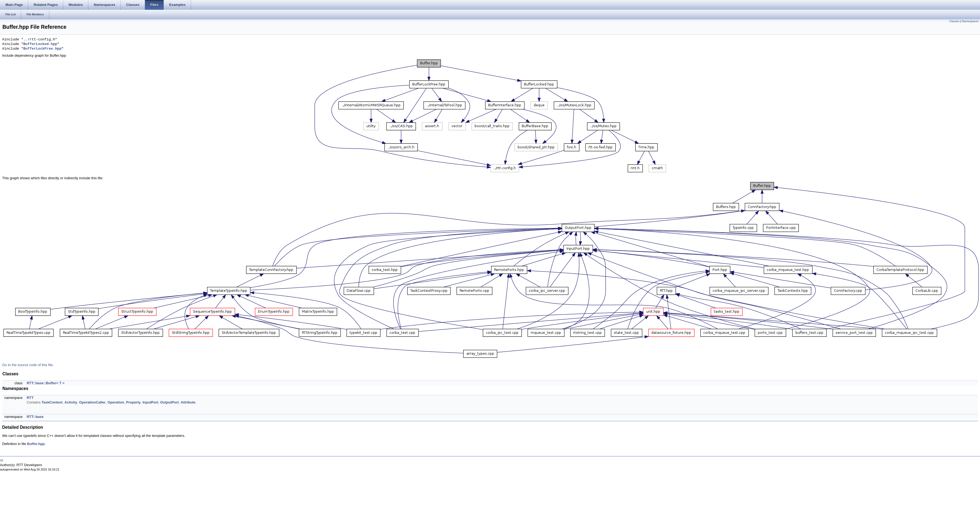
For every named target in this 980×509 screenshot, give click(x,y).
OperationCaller (92, 402)
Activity (71, 402)
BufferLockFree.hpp (42, 49)
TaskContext (52, 402)
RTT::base (35, 417)
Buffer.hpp (36, 444)
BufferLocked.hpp (40, 44)
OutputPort (170, 402)
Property (133, 402)
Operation (116, 402)
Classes (954, 21)
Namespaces (970, 21)
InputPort (150, 402)
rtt (2, 460)
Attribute (188, 402)
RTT (30, 398)
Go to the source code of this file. (28, 365)
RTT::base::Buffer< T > (45, 383)
